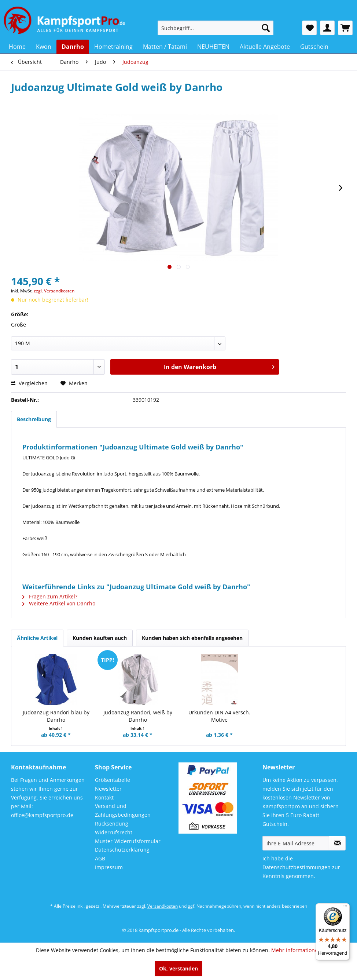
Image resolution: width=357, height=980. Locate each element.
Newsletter (108, 789)
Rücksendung (112, 824)
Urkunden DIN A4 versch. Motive (219, 716)
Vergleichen (29, 383)
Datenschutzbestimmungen (297, 867)
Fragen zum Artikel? (50, 596)
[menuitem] (216, 28)
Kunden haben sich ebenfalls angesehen (192, 638)
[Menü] (345, 908)
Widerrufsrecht (114, 832)
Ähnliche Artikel (37, 638)
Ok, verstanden (178, 968)
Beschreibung (34, 419)
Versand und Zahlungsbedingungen (123, 810)
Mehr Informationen (296, 950)
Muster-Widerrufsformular (128, 841)
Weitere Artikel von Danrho (59, 603)
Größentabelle (113, 780)
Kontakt (104, 797)
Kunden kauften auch (100, 638)
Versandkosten (163, 906)
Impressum (109, 867)
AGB (100, 858)
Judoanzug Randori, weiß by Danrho (138, 716)
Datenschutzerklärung (122, 850)
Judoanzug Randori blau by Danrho (56, 716)
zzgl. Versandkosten (54, 291)
